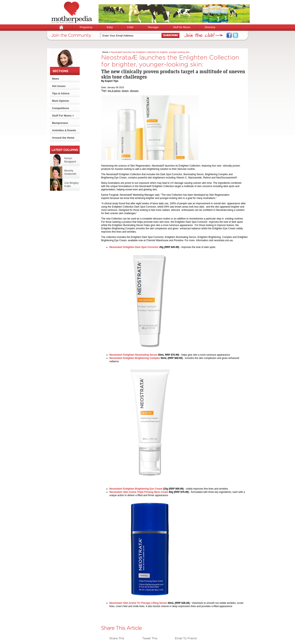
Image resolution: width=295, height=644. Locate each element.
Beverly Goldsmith (70, 172)
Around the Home (63, 138)
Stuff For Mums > (63, 116)
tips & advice (114, 91)
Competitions (61, 108)
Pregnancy (86, 27)
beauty (125, 91)
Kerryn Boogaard (70, 160)
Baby (110, 27)
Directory (210, 27)
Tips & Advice (61, 93)
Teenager (153, 27)
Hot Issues (59, 86)
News (56, 79)
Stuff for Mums (182, 27)
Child (130, 27)
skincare (134, 91)
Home (105, 52)
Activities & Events (64, 130)
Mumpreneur (60, 123)
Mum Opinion (61, 101)
